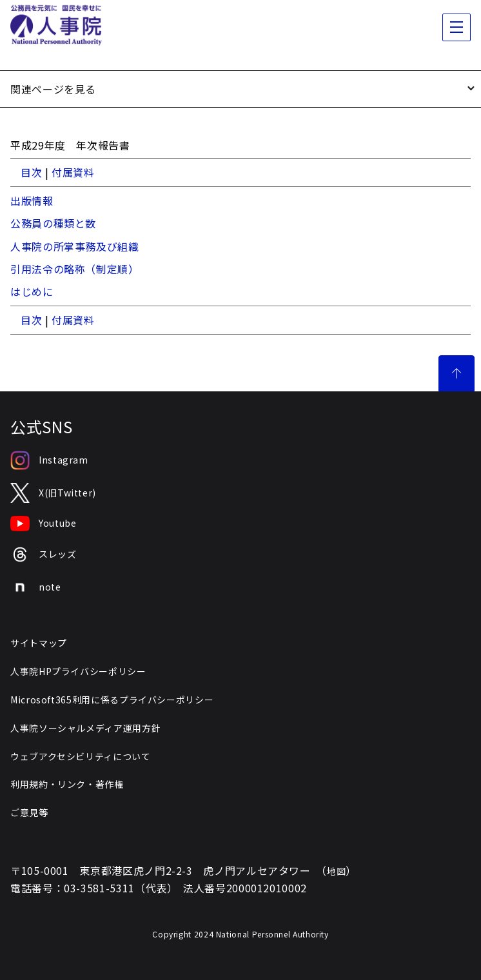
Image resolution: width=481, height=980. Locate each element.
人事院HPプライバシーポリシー (78, 671)
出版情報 (32, 201)
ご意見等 (29, 812)
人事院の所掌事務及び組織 (75, 246)
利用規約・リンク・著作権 (67, 784)
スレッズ (44, 555)
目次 (31, 172)
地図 (336, 871)
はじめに (32, 291)
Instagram (49, 460)
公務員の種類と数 (53, 223)
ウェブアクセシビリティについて (81, 756)
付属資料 (73, 172)
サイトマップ (39, 643)
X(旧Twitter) (53, 493)
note (36, 587)
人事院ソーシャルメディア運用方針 (85, 728)
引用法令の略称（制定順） (75, 269)
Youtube (43, 524)
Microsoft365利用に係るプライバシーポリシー (112, 700)
